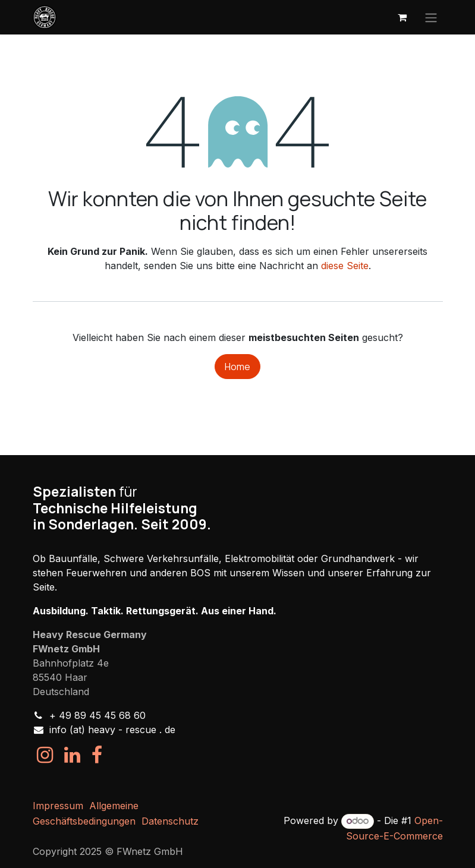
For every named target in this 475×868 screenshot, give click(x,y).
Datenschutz (170, 821)
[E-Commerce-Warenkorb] (402, 17)
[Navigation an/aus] (431, 17)
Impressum (58, 806)
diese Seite (345, 266)
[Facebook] (97, 755)
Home (237, 367)
